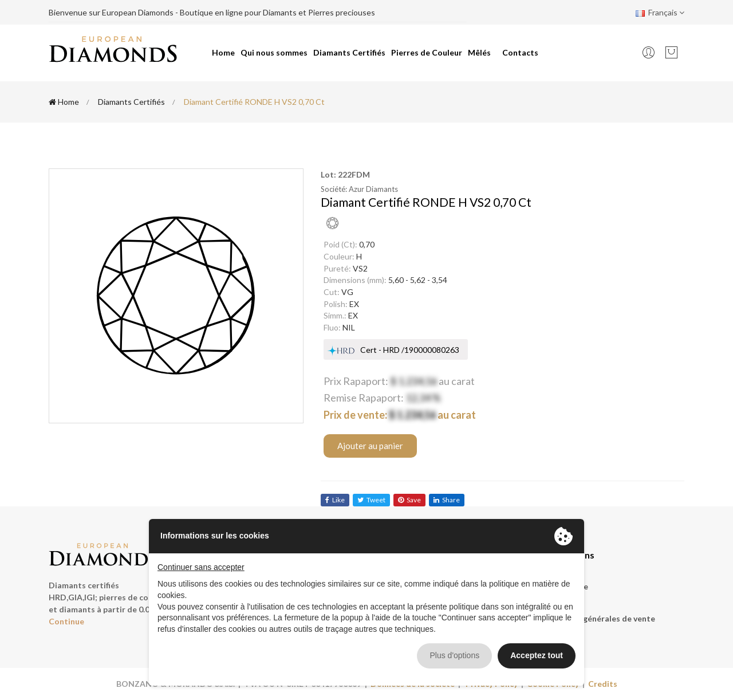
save (409, 500)
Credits (603, 684)
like (335, 500)
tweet (371, 500)
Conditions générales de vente (597, 618)
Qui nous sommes (274, 52)
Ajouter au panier (370, 446)
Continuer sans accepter (201, 567)
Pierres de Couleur (427, 52)
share (447, 500)
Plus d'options (454, 655)
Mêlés (479, 52)
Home (223, 52)
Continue (66, 621)
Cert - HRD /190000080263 (410, 350)
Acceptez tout (537, 655)
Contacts (520, 52)
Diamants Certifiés (349, 52)
